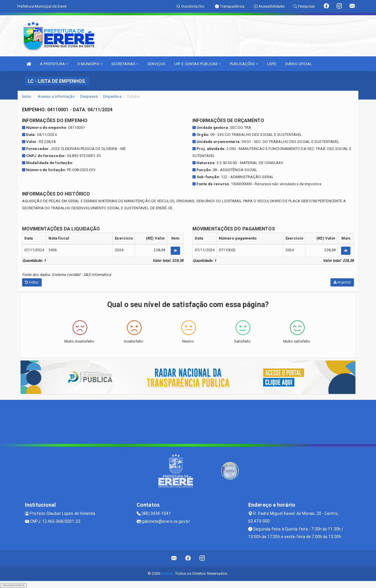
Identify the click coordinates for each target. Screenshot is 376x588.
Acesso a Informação (56, 96)
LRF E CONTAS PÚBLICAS (198, 64)
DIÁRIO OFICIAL (299, 64)
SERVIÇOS (156, 64)
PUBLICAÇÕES (244, 64)
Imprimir (342, 282)
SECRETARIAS (125, 64)
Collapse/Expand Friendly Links (13, 585)
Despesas (89, 96)
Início (27, 96)
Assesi (167, 573)
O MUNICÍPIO (90, 64)
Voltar (32, 282)
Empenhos (112, 96)
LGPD (272, 64)
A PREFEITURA (54, 64)
